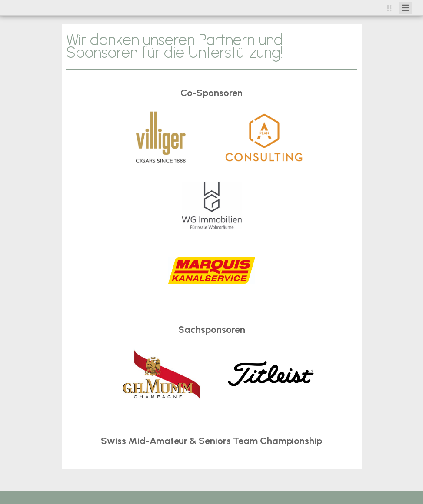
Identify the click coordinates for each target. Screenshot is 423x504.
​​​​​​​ (271, 373)
